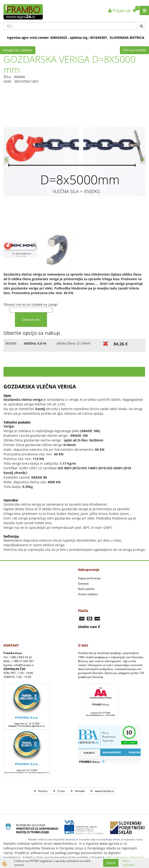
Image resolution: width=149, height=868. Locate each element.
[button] (143, 160)
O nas (61, 791)
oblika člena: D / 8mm (73, 343)
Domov (43, 791)
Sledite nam (88, 627)
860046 (11, 343)
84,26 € (121, 344)
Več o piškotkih (129, 863)
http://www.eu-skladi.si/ (125, 857)
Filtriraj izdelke (134, 50)
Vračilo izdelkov (88, 594)
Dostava (83, 584)
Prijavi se (119, 10)
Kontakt (80, 791)
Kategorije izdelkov (18, 50)
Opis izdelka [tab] (74, 372)
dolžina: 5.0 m (35, 343)
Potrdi (111, 863)
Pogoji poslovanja (89, 578)
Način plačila (86, 589)
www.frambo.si (104, 791)
